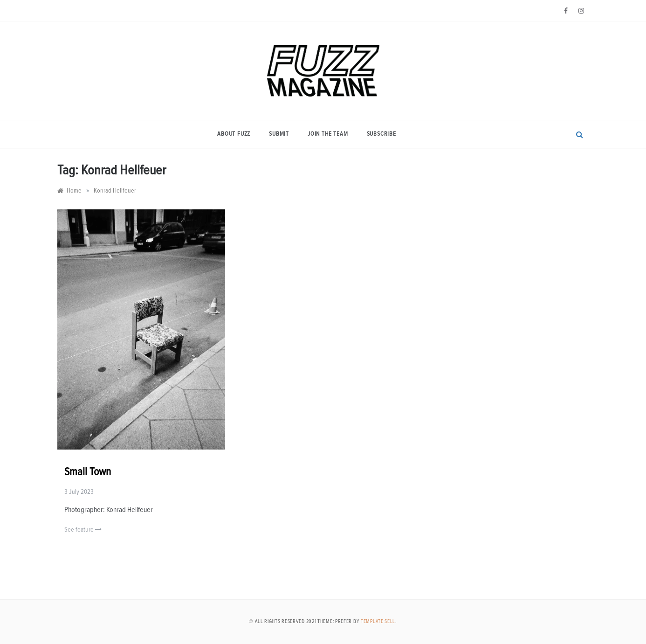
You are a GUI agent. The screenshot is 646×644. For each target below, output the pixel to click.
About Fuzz (234, 134)
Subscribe (381, 134)
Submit (279, 134)
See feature (83, 530)
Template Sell (378, 621)
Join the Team (328, 134)
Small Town (88, 472)
